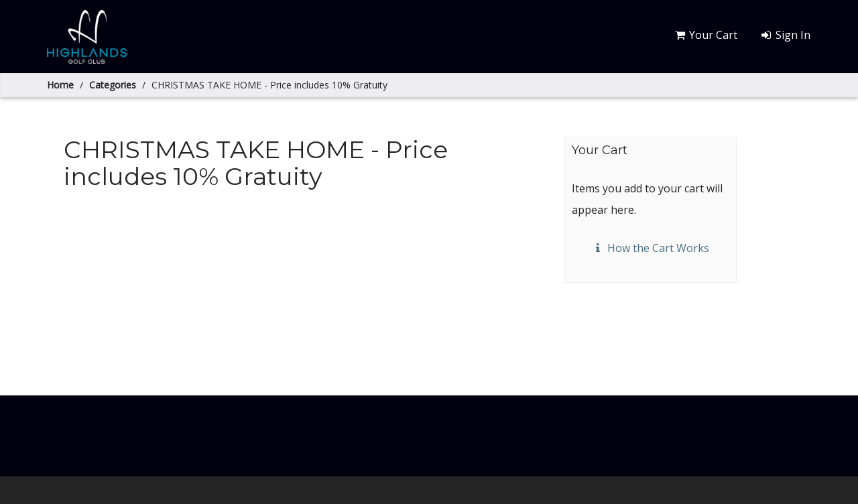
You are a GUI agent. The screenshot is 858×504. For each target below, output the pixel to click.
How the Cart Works (651, 248)
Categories (113, 85)
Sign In (785, 35)
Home (60, 85)
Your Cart (706, 35)
